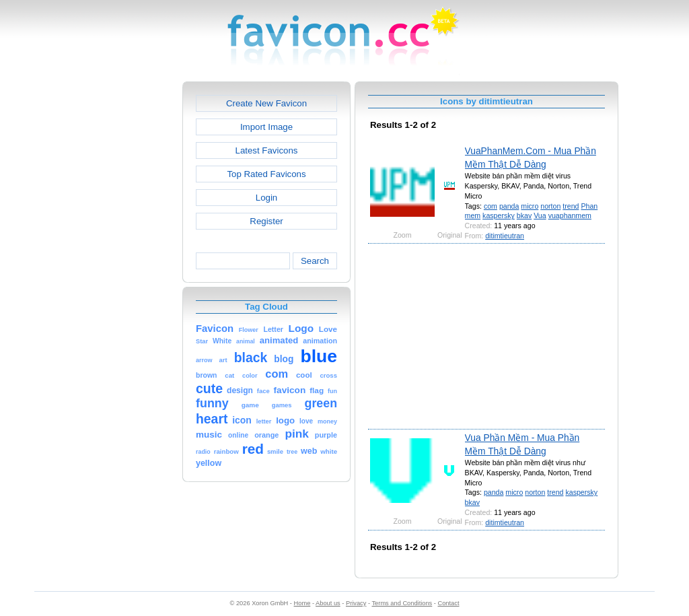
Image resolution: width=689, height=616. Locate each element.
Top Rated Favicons (266, 174)
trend (571, 206)
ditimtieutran (505, 236)
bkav (524, 215)
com (491, 206)
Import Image (266, 127)
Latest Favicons (267, 150)
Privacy (356, 603)
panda (509, 206)
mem (473, 215)
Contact (449, 603)
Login (266, 198)
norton (550, 206)
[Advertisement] (124, 283)
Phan (589, 206)
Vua (540, 215)
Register (266, 221)
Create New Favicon (266, 103)
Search (315, 261)
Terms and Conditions (402, 603)
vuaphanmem (570, 215)
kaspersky (499, 215)
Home (302, 603)
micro (530, 206)
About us (328, 603)
